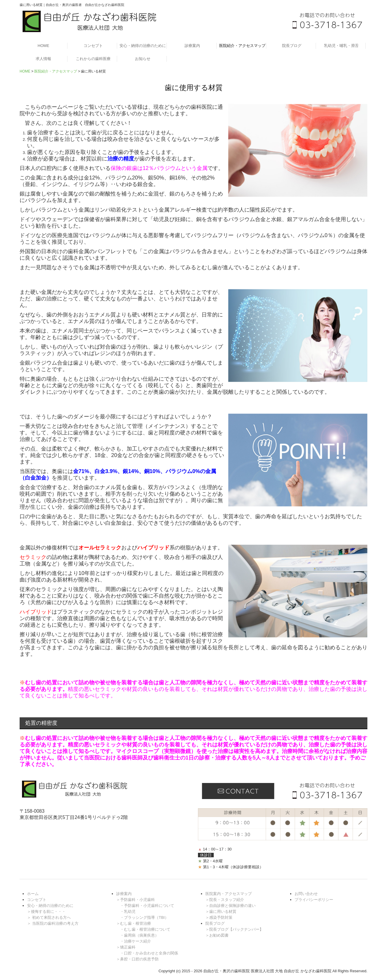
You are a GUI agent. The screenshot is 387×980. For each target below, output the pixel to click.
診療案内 (192, 46)
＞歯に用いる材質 (221, 912)
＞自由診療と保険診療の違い (231, 906)
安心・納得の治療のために (143, 46)
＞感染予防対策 (219, 917)
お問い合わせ (306, 894)
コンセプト (93, 46)
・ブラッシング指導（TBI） (144, 917)
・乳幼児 (128, 912)
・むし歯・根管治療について (145, 929)
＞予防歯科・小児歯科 (136, 900)
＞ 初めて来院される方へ (49, 917)
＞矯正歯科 (126, 947)
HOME (44, 46)
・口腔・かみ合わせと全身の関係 (149, 953)
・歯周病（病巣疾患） (139, 935)
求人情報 (43, 59)
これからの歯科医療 (93, 59)
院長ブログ (292, 46)
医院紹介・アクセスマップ (242, 46)
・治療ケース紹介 (136, 941)
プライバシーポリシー (314, 900)
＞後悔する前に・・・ (46, 912)
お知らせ (143, 59)
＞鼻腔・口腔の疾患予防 (137, 959)
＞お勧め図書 (217, 935)
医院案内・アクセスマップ (229, 894)
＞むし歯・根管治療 (134, 923)
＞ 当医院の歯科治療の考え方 (53, 923)
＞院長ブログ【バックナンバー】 (234, 929)
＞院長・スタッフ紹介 (225, 900)
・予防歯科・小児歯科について (147, 906)
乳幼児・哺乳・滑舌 (341, 46)
